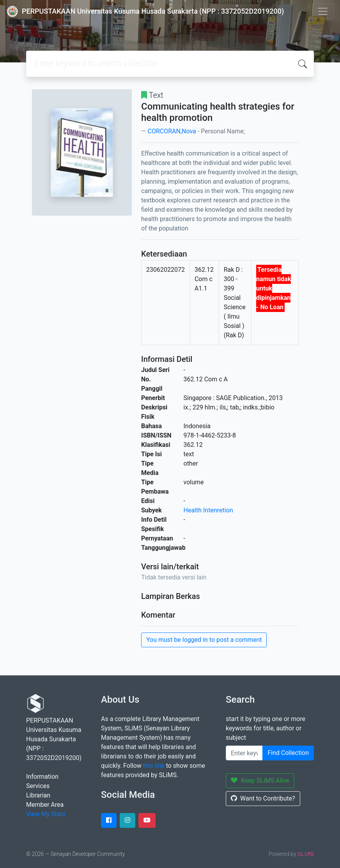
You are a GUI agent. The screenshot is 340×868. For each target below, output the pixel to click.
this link (154, 766)
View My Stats (46, 814)
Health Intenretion (208, 510)
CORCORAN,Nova (172, 131)
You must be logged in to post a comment (204, 640)
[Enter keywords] (244, 753)
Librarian (38, 795)
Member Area (45, 805)
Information (42, 777)
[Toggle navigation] (323, 11)
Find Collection (288, 753)
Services (38, 786)
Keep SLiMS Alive (260, 780)
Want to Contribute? (263, 798)
